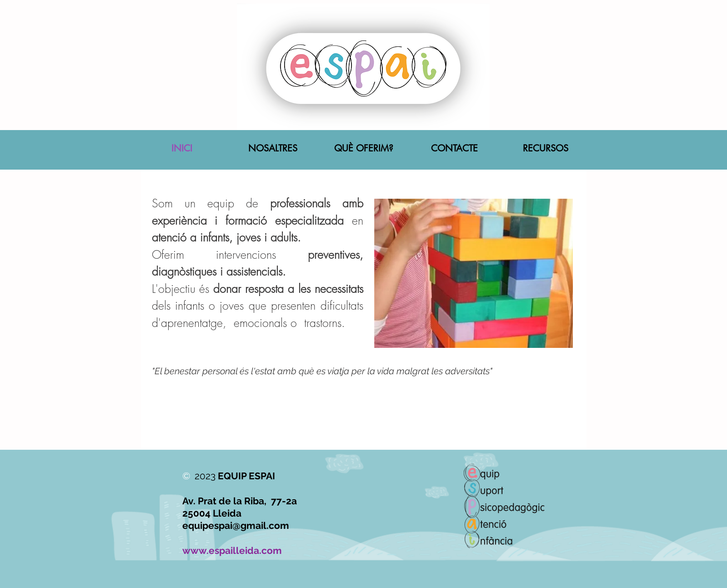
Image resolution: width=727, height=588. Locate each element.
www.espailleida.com (232, 550)
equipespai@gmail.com (236, 525)
